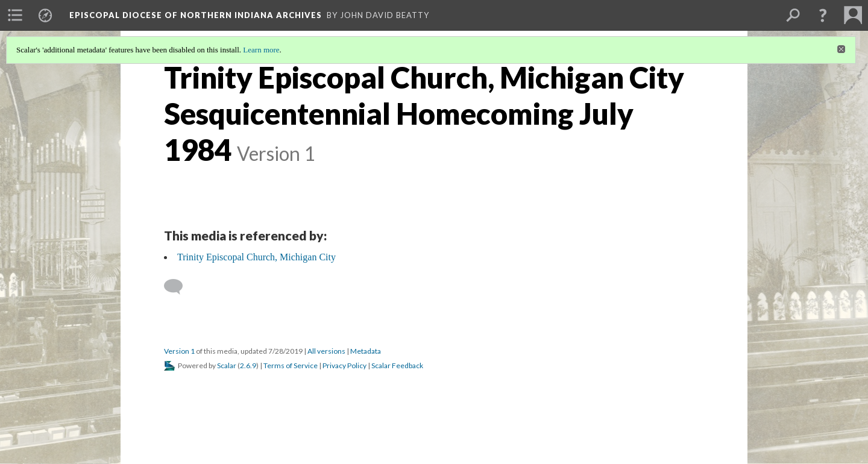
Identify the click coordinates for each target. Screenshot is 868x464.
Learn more (261, 50)
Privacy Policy (344, 365)
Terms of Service (291, 365)
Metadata (366, 351)
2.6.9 (248, 365)
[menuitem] (15, 15)
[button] (823, 15)
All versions (326, 351)
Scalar (227, 365)
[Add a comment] (179, 287)
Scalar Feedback (397, 365)
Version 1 (179, 351)
